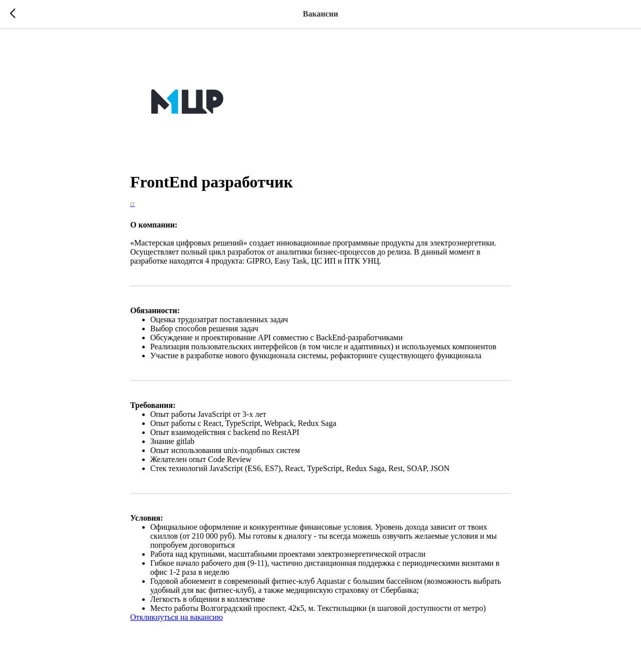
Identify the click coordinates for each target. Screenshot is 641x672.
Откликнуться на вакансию (177, 620)
